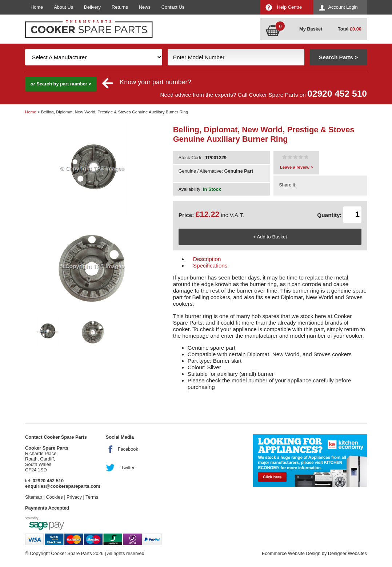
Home (37, 7)
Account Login (343, 7)
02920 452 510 (337, 94)
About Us (63, 7)
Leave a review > (297, 167)
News (145, 7)
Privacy (74, 497)
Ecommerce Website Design (291, 553)
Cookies (54, 497)
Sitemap (34, 497)
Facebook (128, 449)
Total (350, 29)
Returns (120, 7)
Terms (92, 497)
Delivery (92, 7)
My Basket (311, 29)
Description (207, 259)
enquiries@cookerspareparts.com (63, 486)
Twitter (128, 468)
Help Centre (289, 7)
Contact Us (173, 7)
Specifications (210, 266)
